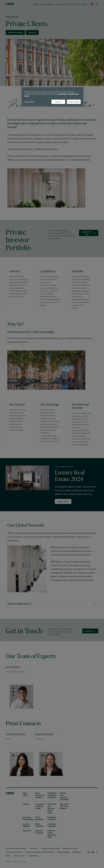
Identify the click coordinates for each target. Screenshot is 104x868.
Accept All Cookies (74, 102)
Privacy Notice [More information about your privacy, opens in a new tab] (62, 94)
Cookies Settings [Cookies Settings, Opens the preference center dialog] (29, 102)
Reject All (58, 102)
